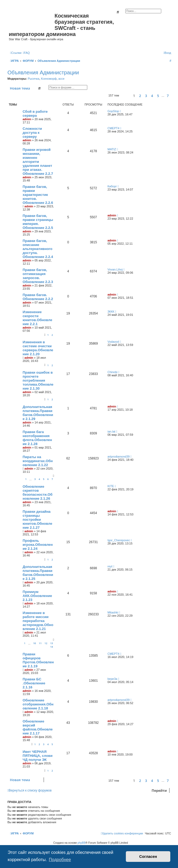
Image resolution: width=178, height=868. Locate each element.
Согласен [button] (148, 857)
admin (27, 119)
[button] (125, 96)
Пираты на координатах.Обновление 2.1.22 (38, 461)
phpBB (82, 843)
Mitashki (113, 612)
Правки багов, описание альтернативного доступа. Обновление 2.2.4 (38, 249)
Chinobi (112, 372)
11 (40, 643)
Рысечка (33, 79)
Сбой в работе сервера (35, 114)
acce (61, 79)
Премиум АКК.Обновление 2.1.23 (37, 596)
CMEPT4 (113, 128)
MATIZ (112, 149)
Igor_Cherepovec (119, 540)
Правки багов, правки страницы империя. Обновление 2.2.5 (38, 222)
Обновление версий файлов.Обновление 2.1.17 (38, 727)
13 (52, 643)
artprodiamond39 (119, 457)
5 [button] (158, 96)
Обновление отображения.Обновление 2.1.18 (38, 704)
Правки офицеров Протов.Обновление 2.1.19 (38, 660)
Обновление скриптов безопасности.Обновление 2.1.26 (38, 492)
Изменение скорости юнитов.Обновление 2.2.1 (37, 318)
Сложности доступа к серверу (32, 133)
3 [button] (146, 96)
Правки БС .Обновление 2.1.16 (34, 683)
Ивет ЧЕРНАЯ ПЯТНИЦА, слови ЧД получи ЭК (38, 756)
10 (35, 643)
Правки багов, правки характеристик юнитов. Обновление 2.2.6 (38, 195)
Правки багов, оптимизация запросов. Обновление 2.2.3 (38, 276)
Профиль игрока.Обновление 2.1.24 (38, 545)
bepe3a (112, 679)
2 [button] (140, 96)
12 (46, 643)
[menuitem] (26, 53)
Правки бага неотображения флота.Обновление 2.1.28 (37, 438)
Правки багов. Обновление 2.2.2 (38, 297)
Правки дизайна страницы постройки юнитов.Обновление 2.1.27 (37, 520)
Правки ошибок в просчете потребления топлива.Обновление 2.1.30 (38, 380)
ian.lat (111, 431)
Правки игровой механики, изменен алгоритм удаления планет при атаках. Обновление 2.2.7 (38, 162)
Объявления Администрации (43, 72)
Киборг (112, 186)
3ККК (111, 312)
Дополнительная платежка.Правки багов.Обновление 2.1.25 (38, 573)
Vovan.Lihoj (115, 269)
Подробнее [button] (60, 860)
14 (52, 647)
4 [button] (152, 96)
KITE (111, 486)
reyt (110, 566)
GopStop (113, 111)
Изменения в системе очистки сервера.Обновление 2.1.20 (38, 348)
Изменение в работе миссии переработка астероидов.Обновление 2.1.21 (38, 621)
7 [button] (168, 96)
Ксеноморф (49, 79)
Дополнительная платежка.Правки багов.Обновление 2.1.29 (38, 413)
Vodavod (113, 342)
